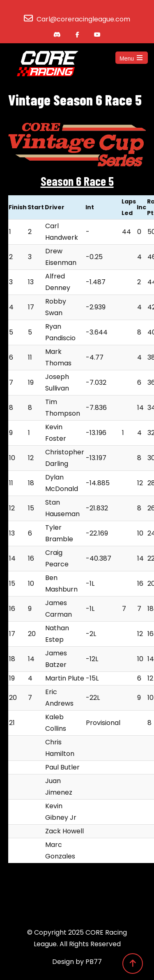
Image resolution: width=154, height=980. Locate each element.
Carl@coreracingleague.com (83, 19)
